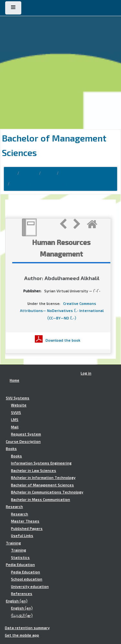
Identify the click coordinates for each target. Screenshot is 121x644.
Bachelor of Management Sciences (42, 485)
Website (19, 405)
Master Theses (25, 521)
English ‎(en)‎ (17, 601)
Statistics (20, 558)
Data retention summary (27, 628)
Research (14, 507)
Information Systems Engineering (41, 463)
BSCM (66, 173)
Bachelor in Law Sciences (34, 471)
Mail (15, 427)
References (22, 594)
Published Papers (27, 529)
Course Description (23, 442)
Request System (26, 434)
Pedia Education (20, 565)
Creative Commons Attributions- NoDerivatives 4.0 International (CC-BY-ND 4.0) (62, 311)
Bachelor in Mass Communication (40, 500)
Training (13, 543)
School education (27, 579)
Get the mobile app (22, 635)
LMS (15, 420)
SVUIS (16, 413)
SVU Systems (18, 398)
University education (30, 587)
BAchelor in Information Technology (43, 478)
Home (10, 173)
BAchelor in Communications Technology (47, 492)
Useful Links (22, 536)
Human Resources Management (40, 184)
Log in (86, 373)
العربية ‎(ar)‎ (22, 616)
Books (49, 173)
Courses (29, 173)
